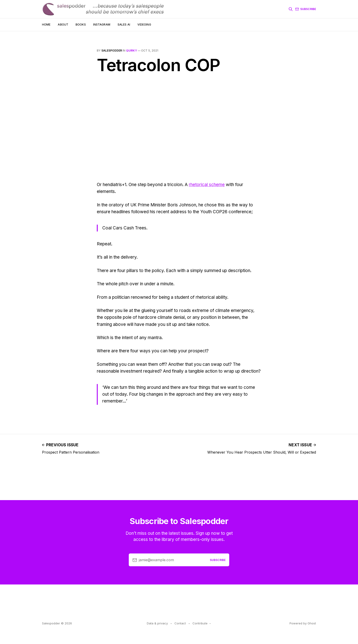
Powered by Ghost (303, 623)
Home (46, 25)
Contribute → (202, 623)
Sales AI (124, 25)
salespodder (112, 51)
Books (81, 25)
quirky (132, 51)
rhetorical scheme (207, 185)
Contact (180, 623)
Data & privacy (157, 623)
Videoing (144, 25)
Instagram (102, 25)
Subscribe (306, 9)
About (63, 25)
